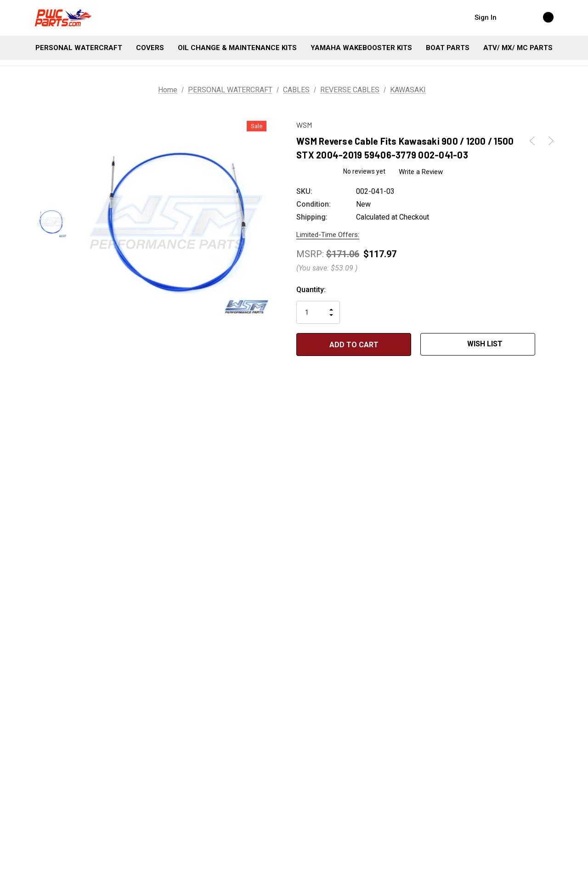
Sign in (486, 17)
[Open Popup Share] (549, 344)
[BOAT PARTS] (448, 48)
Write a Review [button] (421, 172)
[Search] (513, 17)
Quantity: (311, 290)
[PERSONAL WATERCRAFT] (79, 48)
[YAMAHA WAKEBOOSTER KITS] (361, 48)
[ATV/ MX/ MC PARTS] (518, 48)
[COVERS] (150, 48)
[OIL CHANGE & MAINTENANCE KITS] (237, 48)
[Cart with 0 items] (538, 17)
